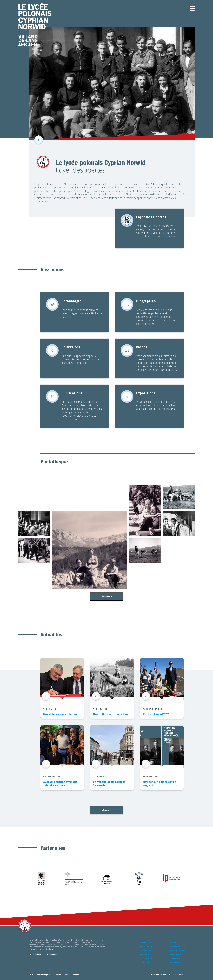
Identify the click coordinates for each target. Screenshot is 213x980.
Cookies (67, 975)
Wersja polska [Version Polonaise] (35, 954)
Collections (176, 958)
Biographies (145, 954)
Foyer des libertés (148, 943)
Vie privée (57, 975)
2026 (31, 975)
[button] (189, 9)
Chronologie (146, 951)
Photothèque (106, 596)
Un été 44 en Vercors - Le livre (111, 714)
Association (175, 962)
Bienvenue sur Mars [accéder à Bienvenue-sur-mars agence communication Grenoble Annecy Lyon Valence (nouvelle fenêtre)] (159, 975)
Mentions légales (43, 975)
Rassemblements (177, 951)
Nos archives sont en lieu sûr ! (61, 714)
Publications (146, 958)
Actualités (106, 810)
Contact (76, 975)
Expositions (145, 962)
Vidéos (173, 943)
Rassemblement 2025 (156, 714)
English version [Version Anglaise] (51, 954)
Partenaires (175, 954)
